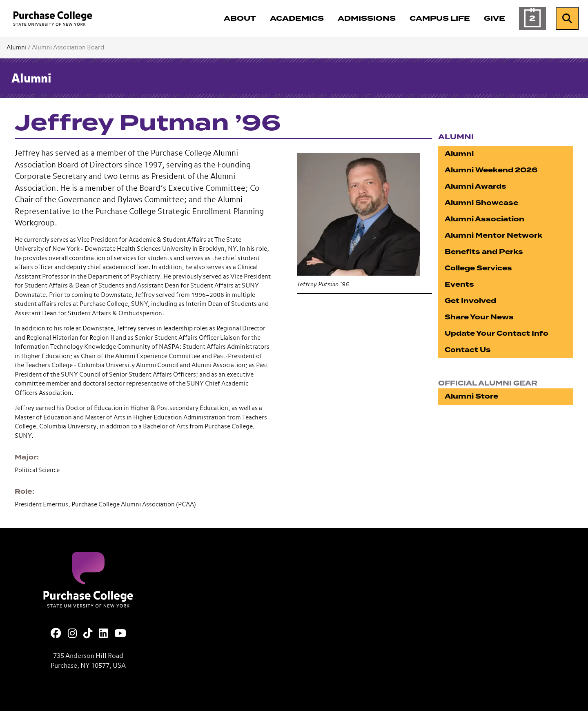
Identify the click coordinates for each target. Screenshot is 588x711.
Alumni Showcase (481, 203)
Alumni (17, 48)
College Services (478, 268)
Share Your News (479, 317)
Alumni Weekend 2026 (491, 170)
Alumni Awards (476, 186)
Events (459, 284)
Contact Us (468, 350)
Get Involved (470, 301)
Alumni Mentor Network (493, 235)
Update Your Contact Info (497, 333)
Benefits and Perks (484, 252)
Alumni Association (484, 219)
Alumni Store (471, 396)
